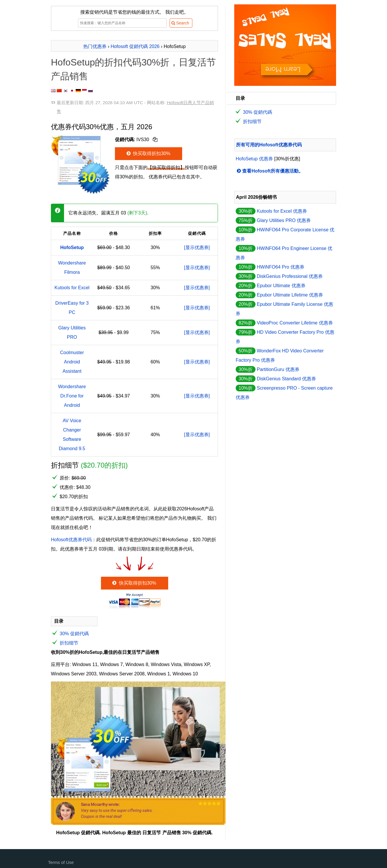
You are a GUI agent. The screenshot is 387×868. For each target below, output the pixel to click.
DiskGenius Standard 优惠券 (286, 379)
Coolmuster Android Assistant (72, 362)
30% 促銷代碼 (74, 634)
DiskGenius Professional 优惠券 (290, 276)
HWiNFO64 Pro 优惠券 (281, 267)
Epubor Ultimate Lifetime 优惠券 (290, 295)
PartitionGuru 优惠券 (278, 369)
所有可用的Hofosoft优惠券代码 (269, 145)
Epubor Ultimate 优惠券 (281, 286)
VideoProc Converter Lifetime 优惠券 (295, 323)
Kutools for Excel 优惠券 (282, 211)
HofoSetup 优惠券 (254, 159)
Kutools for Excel (72, 288)
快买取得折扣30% (148, 153)
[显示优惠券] (197, 247)
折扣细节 (69, 643)
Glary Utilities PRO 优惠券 (284, 220)
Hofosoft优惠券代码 (71, 540)
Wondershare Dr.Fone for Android (72, 396)
